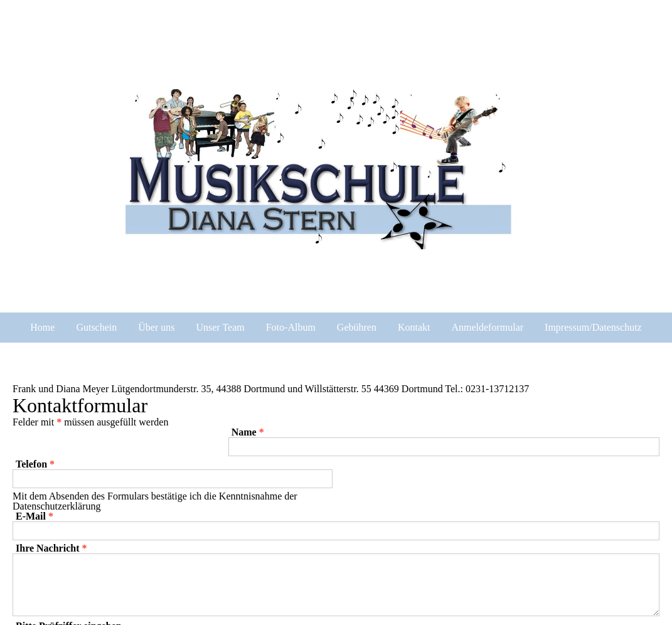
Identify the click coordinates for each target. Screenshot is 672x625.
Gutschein (96, 327)
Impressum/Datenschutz (593, 327)
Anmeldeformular (487, 327)
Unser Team (220, 327)
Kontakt (414, 327)
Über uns (156, 327)
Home (42, 327)
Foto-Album (291, 327)
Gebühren (357, 327)
